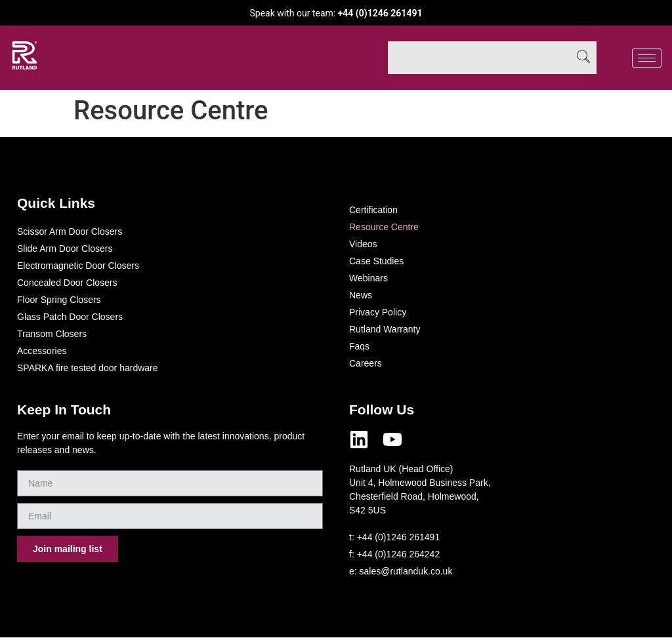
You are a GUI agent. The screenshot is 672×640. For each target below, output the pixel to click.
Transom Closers (52, 334)
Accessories (42, 351)
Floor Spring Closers (59, 300)
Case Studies (376, 261)
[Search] (583, 58)
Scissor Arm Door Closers (70, 231)
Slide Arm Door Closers (65, 249)
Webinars (368, 278)
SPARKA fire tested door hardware (88, 368)
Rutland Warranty (385, 329)
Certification (373, 210)
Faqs (359, 346)
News (361, 295)
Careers (366, 363)
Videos (363, 244)
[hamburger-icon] (647, 58)
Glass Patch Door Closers (70, 317)
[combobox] (479, 58)
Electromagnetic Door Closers (78, 266)
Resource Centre (384, 227)
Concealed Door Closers (67, 283)
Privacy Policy (378, 312)
